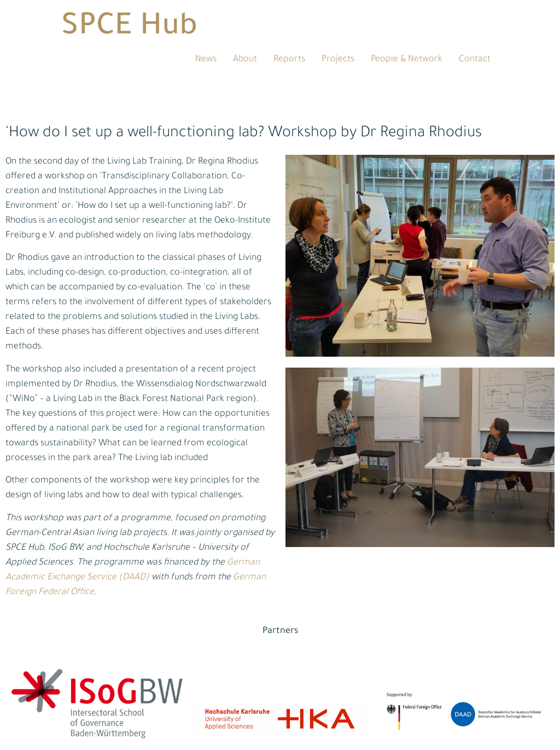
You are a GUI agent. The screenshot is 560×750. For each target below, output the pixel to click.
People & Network (407, 60)
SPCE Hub (129, 28)
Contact (475, 60)
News (206, 60)
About (245, 60)
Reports (289, 60)
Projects (338, 60)
